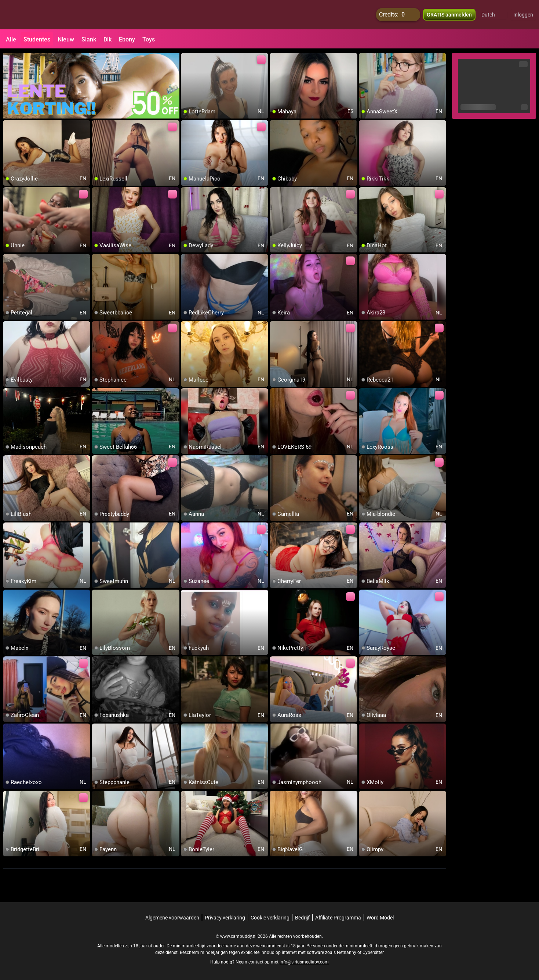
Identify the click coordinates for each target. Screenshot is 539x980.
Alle (11, 39)
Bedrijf (302, 918)
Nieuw (66, 39)
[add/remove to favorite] (187, 59)
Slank (89, 39)
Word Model (380, 918)
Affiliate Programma (338, 918)
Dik (108, 39)
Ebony (127, 39)
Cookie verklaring (270, 918)
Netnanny (347, 952)
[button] (493, 15)
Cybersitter (373, 952)
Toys (149, 39)
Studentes (37, 39)
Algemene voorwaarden (172, 918)
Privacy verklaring (225, 918)
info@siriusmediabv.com (304, 962)
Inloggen (523, 15)
